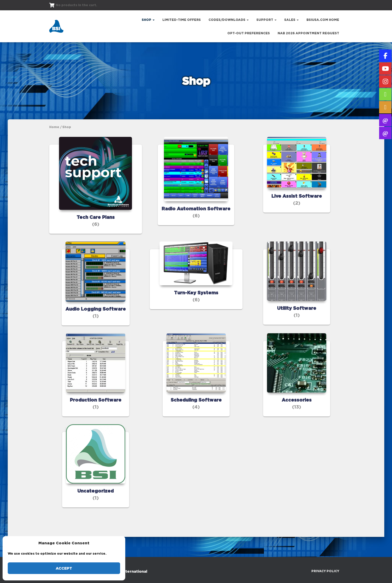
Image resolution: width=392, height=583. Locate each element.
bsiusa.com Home (323, 20)
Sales (291, 20)
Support (266, 20)
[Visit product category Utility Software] (297, 299)
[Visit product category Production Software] (96, 391)
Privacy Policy (325, 571)
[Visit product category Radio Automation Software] (196, 187)
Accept (64, 568)
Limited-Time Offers (182, 20)
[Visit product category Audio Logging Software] (96, 300)
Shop (148, 20)
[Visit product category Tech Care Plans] (96, 195)
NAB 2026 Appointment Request (308, 33)
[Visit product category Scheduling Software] (196, 391)
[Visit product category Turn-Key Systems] (196, 295)
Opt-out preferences (249, 33)
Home (54, 127)
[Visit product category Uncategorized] (96, 482)
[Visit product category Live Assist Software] (297, 179)
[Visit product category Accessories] (297, 391)
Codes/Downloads (229, 20)
